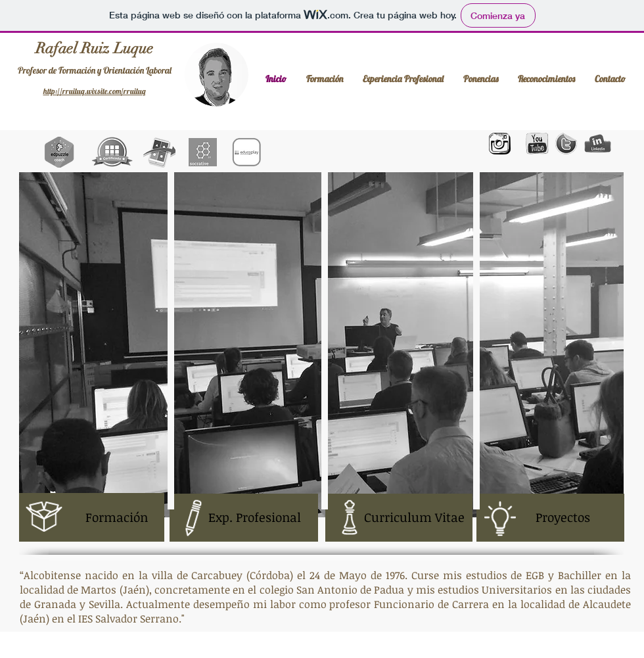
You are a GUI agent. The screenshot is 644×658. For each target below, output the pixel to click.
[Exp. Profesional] (244, 518)
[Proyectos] (550, 518)
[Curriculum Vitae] (399, 518)
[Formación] (92, 517)
